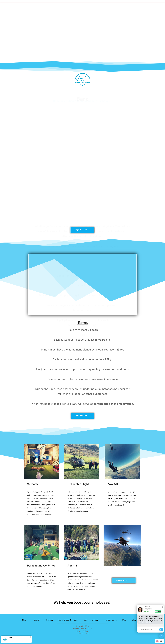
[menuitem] (25, 620)
